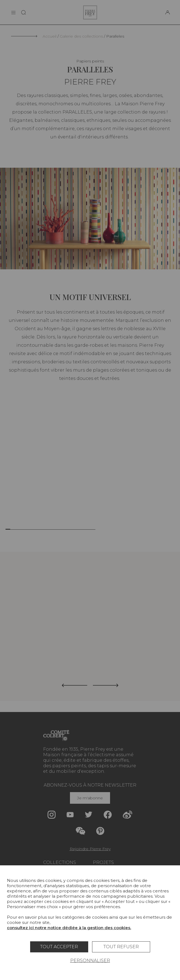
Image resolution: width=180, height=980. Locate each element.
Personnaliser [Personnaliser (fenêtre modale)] (90, 961)
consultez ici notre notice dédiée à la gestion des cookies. (69, 928)
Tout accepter (59, 947)
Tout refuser (121, 947)
